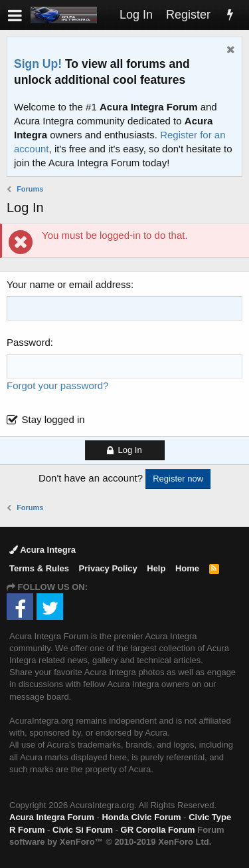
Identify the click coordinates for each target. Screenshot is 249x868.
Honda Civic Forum (141, 817)
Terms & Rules (39, 568)
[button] (15, 15)
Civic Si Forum (83, 830)
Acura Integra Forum (52, 817)
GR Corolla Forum (158, 830)
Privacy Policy (108, 568)
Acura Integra (42, 550)
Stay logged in (53, 419)
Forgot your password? (57, 385)
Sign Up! (38, 64)
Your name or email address (69, 284)
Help (156, 568)
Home (187, 568)
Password (29, 342)
